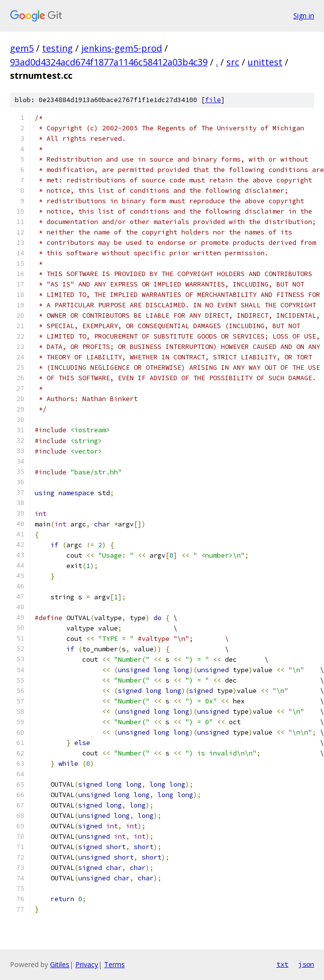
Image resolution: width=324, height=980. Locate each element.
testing (57, 48)
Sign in (304, 16)
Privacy (87, 964)
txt (282, 964)
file (213, 100)
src (233, 62)
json (306, 964)
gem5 (22, 48)
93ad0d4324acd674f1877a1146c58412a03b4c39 (109, 62)
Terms (114, 964)
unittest (265, 62)
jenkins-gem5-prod (122, 48)
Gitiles (60, 964)
